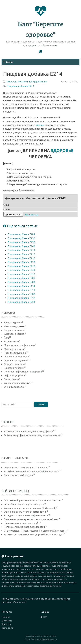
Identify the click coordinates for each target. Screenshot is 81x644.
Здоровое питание (15, 330)
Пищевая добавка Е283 (21, 282)
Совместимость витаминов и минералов (26, 467)
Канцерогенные (38, 81)
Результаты (32, 214)
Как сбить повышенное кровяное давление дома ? (31, 471)
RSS (45, 617)
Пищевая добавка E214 (20, 86)
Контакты (6, 624)
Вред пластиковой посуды (18, 475)
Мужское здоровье (15, 349)
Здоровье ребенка (15, 334)
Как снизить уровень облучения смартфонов (28, 431)
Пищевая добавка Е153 (21, 262)
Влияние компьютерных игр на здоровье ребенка (31, 519)
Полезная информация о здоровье (24, 371)
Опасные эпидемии (15, 364)
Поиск (41, 404)
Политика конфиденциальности (41, 639)
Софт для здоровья (15, 375)
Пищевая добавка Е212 (21, 298)
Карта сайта (7, 628)
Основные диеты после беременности (25, 512)
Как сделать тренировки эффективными (26, 515)
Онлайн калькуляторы (17, 356)
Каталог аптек (12, 341)
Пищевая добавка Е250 (21, 242)
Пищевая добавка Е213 (21, 290)
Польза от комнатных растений (21, 523)
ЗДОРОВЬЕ (62, 150)
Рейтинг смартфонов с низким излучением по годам (32, 435)
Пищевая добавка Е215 (21, 254)
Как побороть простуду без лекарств (24, 504)
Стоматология (12, 379)
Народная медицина (16, 353)
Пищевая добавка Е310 (21, 274)
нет (7, 209)
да (6, 205)
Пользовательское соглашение (40, 636)
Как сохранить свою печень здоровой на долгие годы (33, 534)
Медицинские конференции (20, 345)
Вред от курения (13, 322)
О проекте (7, 621)
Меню (8, 62)
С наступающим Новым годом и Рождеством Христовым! (35, 531)
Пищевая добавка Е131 (21, 286)
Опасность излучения (17, 360)
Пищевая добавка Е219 (21, 250)
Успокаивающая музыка (18, 383)
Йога (7, 338)
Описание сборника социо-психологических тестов (32, 500)
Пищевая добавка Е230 (21, 238)
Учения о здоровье (15, 387)
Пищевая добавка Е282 (21, 294)
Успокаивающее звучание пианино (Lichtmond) (30, 508)
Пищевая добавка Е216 (21, 266)
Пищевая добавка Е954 (21, 302)
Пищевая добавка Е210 (21, 258)
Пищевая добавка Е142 (21, 246)
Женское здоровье (15, 326)
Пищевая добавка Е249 (21, 270)
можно (40, 125)
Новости (6, 617)
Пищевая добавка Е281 (21, 234)
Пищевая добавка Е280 (21, 278)
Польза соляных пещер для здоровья (24, 527)
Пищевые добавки (15, 368)
